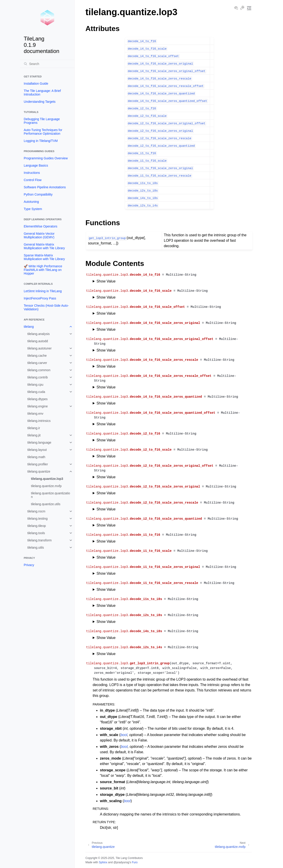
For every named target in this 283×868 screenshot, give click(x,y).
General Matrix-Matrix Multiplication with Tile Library (44, 246)
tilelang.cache (37, 356)
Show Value (106, 281)
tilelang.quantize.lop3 (47, 479)
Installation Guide (36, 84)
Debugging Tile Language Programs (42, 121)
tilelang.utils (36, 548)
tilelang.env (35, 414)
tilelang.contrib (38, 377)
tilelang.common (39, 370)
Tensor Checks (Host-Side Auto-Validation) (46, 307)
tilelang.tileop (37, 526)
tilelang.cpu (35, 385)
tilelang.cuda (36, 392)
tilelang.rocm (36, 511)
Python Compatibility (38, 194)
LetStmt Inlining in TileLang (43, 291)
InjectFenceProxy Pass (40, 298)
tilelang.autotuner (39, 348)
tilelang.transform (39, 540)
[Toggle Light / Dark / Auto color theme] (242, 8)
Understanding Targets (40, 102)
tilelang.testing (38, 519)
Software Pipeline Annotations (45, 187)
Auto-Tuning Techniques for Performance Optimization (43, 132)
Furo (135, 862)
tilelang (29, 327)
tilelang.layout (37, 450)
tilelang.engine (38, 406)
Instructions (32, 173)
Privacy (29, 565)
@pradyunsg (121, 862)
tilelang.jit (34, 435)
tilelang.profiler (38, 464)
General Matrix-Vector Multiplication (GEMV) (39, 235)
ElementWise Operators (41, 226)
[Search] (47, 64)
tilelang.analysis (39, 334)
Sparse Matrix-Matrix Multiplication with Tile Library (44, 257)
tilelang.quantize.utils (46, 504)
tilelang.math (36, 457)
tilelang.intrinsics (39, 421)
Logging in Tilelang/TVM (41, 141)
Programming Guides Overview (46, 158)
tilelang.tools (36, 533)
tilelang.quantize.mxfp (46, 486)
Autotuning (31, 202)
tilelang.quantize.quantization (51, 495)
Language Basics (36, 165)
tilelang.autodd (38, 341)
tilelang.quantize (39, 471)
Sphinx (103, 862)
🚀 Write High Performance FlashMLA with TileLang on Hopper (43, 270)
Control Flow (33, 180)
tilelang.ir (34, 428)
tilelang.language (39, 442)
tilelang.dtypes (38, 399)
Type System (33, 209)
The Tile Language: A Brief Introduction (42, 93)
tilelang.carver (37, 363)
